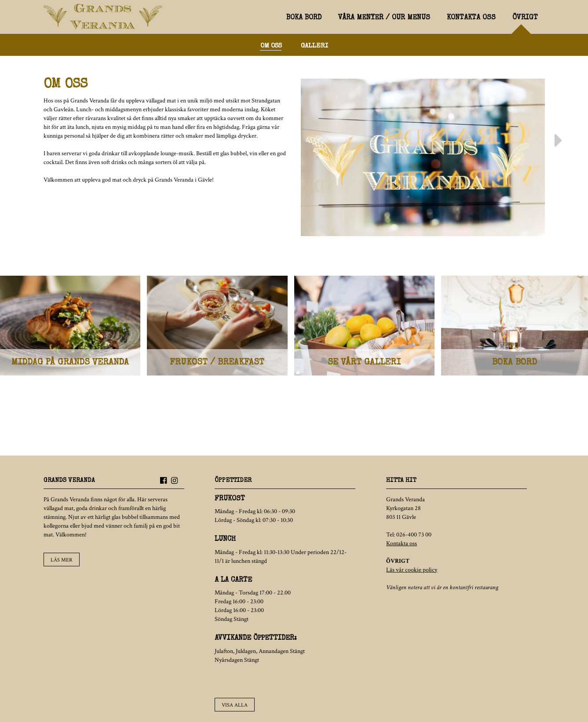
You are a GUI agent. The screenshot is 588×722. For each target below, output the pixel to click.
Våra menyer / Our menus (384, 18)
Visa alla (235, 705)
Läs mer (62, 560)
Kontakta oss (471, 18)
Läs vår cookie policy (412, 570)
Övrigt (525, 18)
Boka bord (304, 18)
